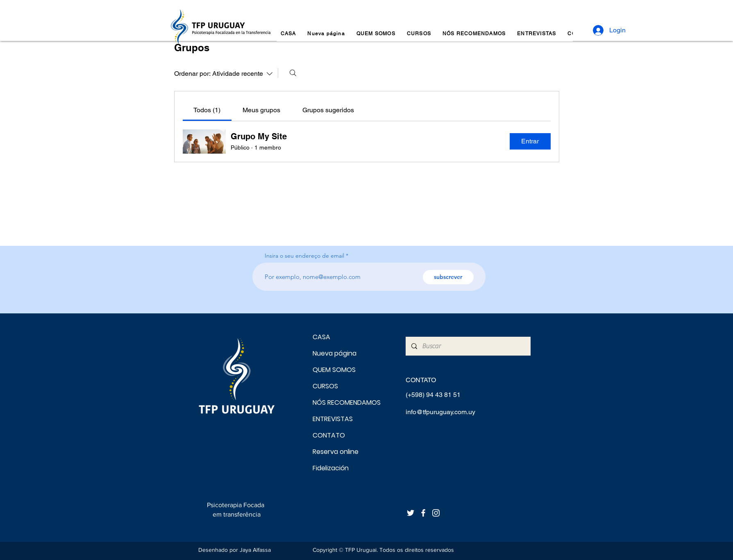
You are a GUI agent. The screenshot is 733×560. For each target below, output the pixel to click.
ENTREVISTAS (333, 419)
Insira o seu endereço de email (304, 256)
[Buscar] (293, 73)
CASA (321, 337)
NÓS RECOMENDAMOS (342, 402)
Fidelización (331, 468)
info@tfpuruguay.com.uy (440, 412)
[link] (207, 110)
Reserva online (336, 452)
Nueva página (335, 353)
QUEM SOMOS (334, 370)
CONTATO (329, 435)
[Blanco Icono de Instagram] (436, 513)
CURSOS (325, 386)
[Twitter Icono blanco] (411, 513)
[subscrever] (448, 277)
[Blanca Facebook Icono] (423, 513)
